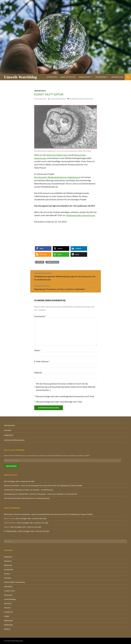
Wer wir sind (9, 425)
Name (38, 350)
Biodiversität (8, 565)
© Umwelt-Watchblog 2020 (13, 641)
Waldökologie (117, 77)
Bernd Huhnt (8, 514)
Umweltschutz (84, 77)
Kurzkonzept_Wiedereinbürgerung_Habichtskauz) (58, 177)
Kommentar (40, 316)
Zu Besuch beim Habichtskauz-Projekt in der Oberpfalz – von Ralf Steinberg (28, 490)
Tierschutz (7, 608)
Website (38, 372)
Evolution (7, 574)
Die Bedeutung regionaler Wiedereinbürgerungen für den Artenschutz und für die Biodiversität (66, 276)
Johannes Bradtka (58, 99)
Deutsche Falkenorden (57, 155)
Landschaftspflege (68, 77)
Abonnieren (11, 466)
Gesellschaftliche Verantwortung (14, 582)
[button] (43, 248)
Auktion (40, 262)
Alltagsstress (8, 557)
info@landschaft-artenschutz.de (81, 215)
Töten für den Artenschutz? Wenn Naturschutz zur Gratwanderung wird (27, 498)
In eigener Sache (9, 591)
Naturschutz (8, 604)
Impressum (9, 435)
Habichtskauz (53, 262)
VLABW (7, 616)
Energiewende (101, 77)
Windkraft (7, 629)
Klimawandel (8, 595)
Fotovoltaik (7, 578)
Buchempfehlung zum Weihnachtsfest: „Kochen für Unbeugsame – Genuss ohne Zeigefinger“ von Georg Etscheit (40, 494)
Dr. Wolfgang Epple (10, 531)
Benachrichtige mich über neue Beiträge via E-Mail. (59, 402)
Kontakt (8, 430)
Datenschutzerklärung (14, 440)
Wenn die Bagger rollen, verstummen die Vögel (19, 481)
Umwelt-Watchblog (20, 77)
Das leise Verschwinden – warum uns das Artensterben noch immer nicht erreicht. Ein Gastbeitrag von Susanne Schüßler (43, 486)
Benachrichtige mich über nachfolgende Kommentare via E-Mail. (65, 396)
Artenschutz (52, 77)
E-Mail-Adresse (42, 361)
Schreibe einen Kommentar (81, 99)
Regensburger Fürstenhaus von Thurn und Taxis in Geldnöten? (66, 287)
